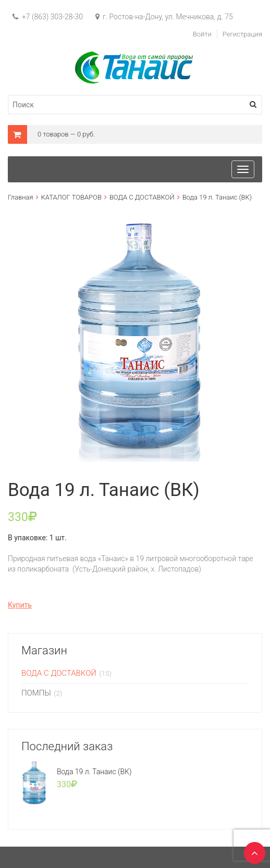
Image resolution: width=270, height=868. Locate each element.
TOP (252, 850)
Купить (20, 605)
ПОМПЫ (36, 693)
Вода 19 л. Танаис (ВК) (94, 772)
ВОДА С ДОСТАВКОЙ (142, 197)
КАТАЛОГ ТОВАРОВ (71, 197)
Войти (202, 34)
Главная (21, 197)
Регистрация (242, 34)
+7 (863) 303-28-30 (48, 17)
